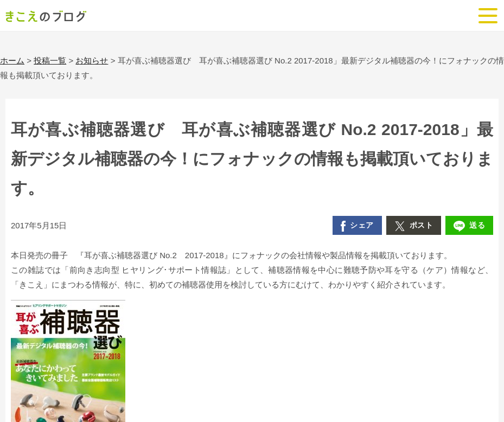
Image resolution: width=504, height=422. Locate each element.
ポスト (414, 226)
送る (469, 226)
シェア (357, 226)
